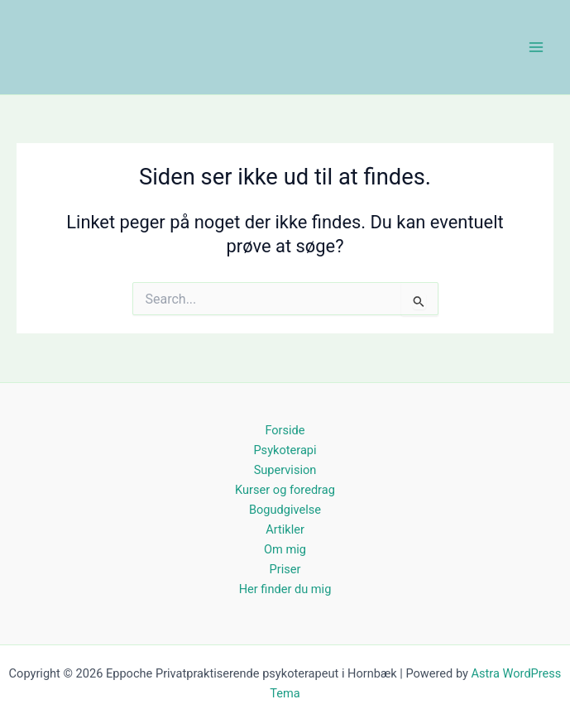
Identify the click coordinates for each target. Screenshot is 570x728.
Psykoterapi (285, 450)
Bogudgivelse (285, 510)
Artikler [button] (285, 529)
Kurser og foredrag (285, 490)
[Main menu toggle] (536, 47)
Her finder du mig (285, 589)
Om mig (285, 549)
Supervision (285, 470)
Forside (285, 430)
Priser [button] (285, 569)
